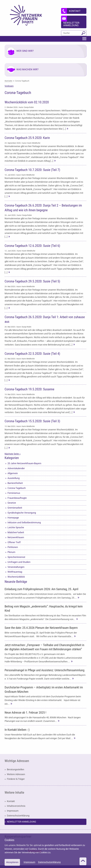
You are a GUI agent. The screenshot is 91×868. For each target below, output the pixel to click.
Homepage (13, 518)
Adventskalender (16, 468)
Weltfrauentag (15, 572)
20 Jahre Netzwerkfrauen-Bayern (24, 463)
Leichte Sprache (16, 527)
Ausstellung (14, 478)
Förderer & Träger (16, 779)
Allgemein (13, 473)
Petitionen (13, 547)
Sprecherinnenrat (16, 557)
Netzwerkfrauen (16, 537)
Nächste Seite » (13, 454)
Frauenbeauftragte (17, 498)
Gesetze (12, 503)
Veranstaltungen (16, 567)
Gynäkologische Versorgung (22, 513)
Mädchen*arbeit (16, 532)
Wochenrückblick (16, 577)
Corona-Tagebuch (17, 488)
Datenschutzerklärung (18, 816)
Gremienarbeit (15, 508)
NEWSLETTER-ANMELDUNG (21, 822)
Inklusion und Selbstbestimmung (24, 522)
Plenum (11, 552)
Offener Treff (14, 542)
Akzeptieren (12, 862)
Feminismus (14, 493)
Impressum (13, 811)
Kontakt (11, 801)
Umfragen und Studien (19, 562)
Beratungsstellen (16, 769)
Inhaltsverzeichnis (16, 806)
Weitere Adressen (16, 774)
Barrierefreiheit (15, 483)
